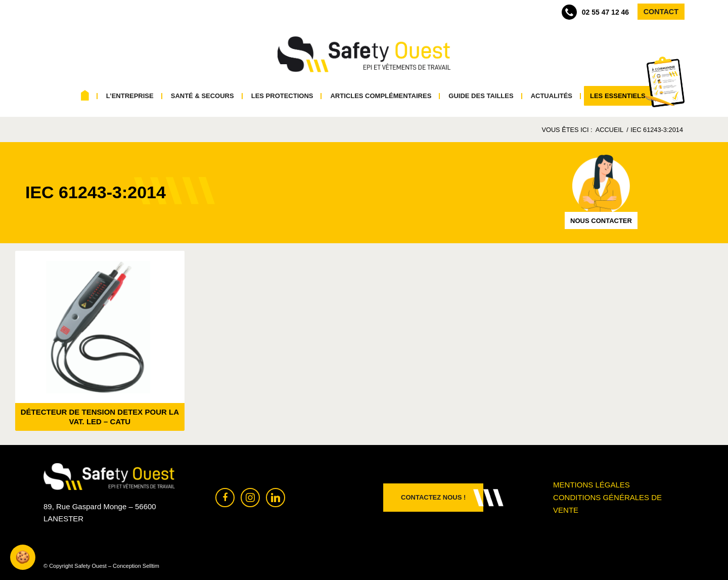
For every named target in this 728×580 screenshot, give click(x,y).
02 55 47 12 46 (595, 12)
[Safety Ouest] (364, 55)
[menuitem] (85, 96)
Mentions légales (591, 485)
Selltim (151, 566)
